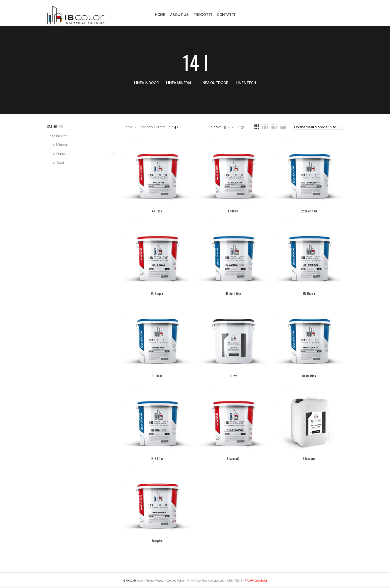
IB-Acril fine (233, 293)
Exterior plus (309, 211)
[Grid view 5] (274, 127)
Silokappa (309, 458)
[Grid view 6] (283, 127)
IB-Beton (309, 293)
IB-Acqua (157, 293)
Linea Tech (55, 163)
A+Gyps (157, 211)
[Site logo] (76, 14)
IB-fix (233, 376)
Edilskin (233, 211)
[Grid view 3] (257, 127)
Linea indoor (57, 136)
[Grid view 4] (265, 127)
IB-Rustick (309, 376)
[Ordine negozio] (318, 127)
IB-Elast (157, 376)
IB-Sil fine (157, 458)
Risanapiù (233, 458)
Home (128, 127)
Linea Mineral (57, 145)
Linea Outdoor (58, 154)
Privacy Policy (154, 581)
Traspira (157, 541)
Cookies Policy (175, 581)
